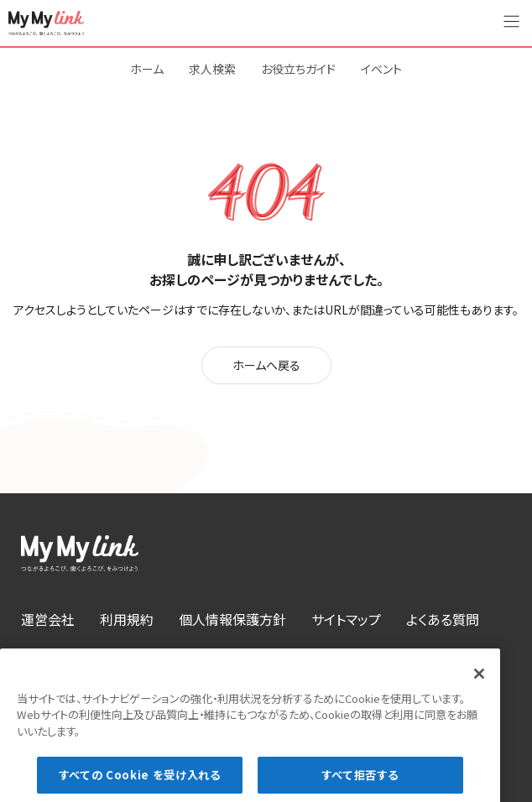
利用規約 (127, 619)
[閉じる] (479, 683)
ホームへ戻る (266, 365)
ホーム (147, 69)
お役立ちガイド (298, 69)
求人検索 (212, 69)
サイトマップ (346, 619)
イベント (381, 69)
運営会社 (48, 619)
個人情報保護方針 (232, 619)
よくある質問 (443, 619)
